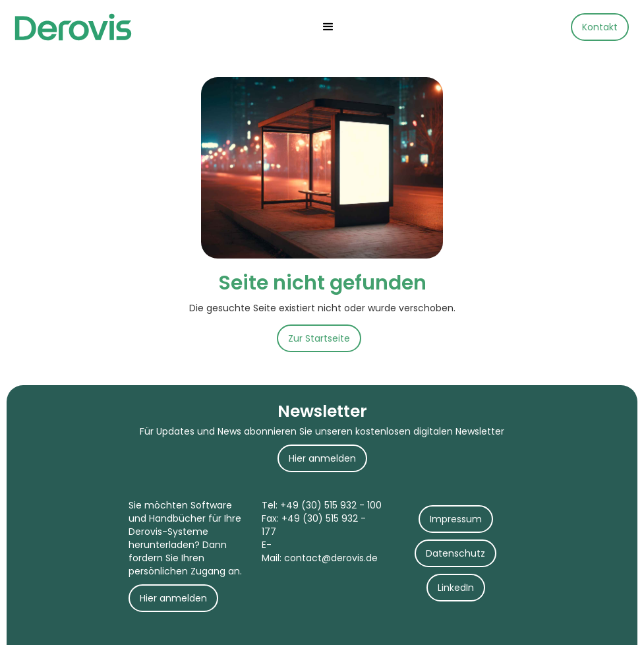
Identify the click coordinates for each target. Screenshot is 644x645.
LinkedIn (456, 588)
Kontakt (600, 27)
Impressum (456, 519)
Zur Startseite (319, 338)
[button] (328, 27)
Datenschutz (455, 553)
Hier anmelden (322, 458)
